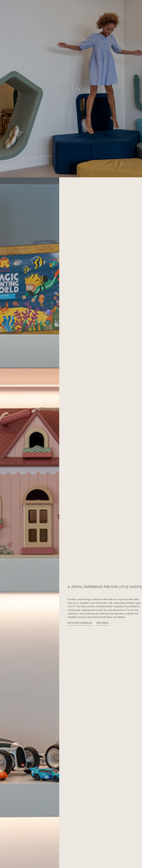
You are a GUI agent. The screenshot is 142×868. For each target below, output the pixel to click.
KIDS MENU (103, 623)
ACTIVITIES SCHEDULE (80, 623)
